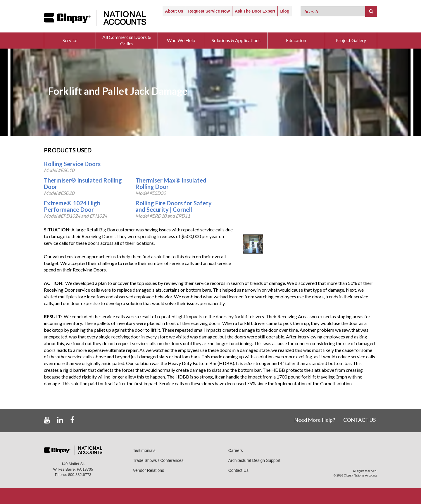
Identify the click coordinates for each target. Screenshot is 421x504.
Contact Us (238, 470)
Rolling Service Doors (72, 164)
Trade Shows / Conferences (158, 460)
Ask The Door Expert (255, 11)
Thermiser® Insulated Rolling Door (83, 183)
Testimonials (144, 450)
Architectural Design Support (254, 460)
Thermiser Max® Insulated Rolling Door (171, 183)
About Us (174, 11)
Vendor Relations (149, 470)
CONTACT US (359, 420)
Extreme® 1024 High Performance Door (72, 206)
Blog (285, 11)
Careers (236, 450)
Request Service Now (209, 11)
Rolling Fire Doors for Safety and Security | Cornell (174, 206)
